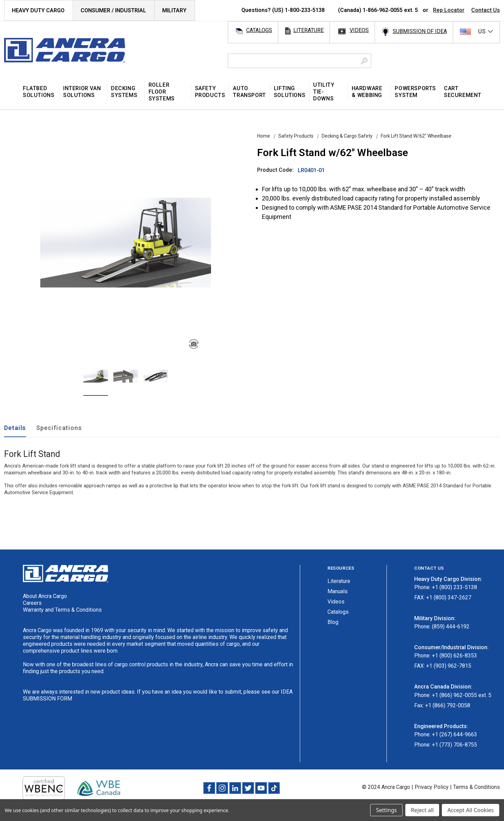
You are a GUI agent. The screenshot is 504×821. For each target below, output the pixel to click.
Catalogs (338, 612)
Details (15, 428)
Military (174, 10)
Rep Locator (449, 10)
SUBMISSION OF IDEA (420, 31)
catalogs (259, 30)
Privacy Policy (432, 787)
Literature (339, 581)
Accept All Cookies (471, 810)
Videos (336, 602)
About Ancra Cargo (45, 596)
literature (309, 30)
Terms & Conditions (477, 787)
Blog (333, 622)
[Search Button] (364, 61)
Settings (386, 810)
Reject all (422, 810)
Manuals (338, 591)
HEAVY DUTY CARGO (38, 10)
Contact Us (486, 10)
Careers (32, 603)
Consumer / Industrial (113, 10)
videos (359, 30)
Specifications (59, 428)
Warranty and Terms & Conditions (62, 610)
